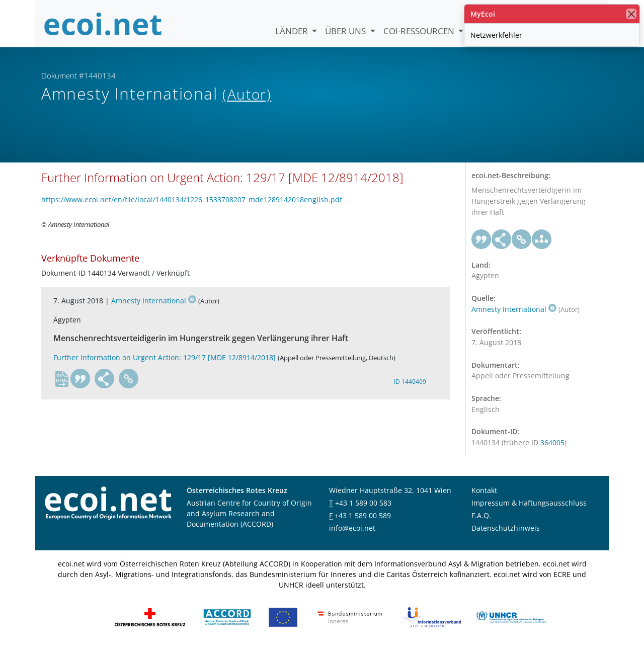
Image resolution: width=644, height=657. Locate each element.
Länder (293, 31)
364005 (552, 450)
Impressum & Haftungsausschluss (529, 511)
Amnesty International (154, 309)
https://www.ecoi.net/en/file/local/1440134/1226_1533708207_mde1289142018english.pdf (192, 208)
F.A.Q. (481, 524)
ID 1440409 (410, 390)
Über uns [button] (346, 31)
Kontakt (484, 499)
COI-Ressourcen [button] (420, 31)
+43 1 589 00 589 (363, 524)
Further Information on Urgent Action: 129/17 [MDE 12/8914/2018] (165, 365)
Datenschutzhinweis (506, 537)
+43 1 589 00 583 (363, 511)
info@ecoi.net (352, 537)
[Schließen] (631, 14)
